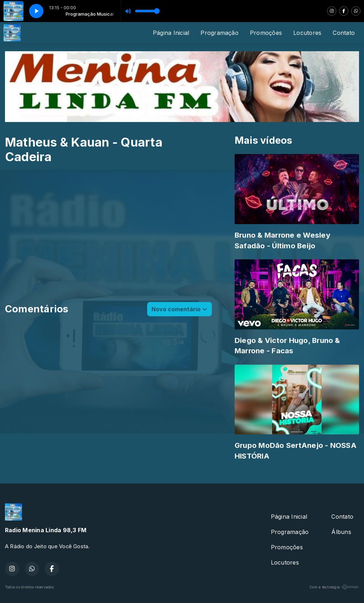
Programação (220, 33)
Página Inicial (171, 33)
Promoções (266, 33)
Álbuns (341, 532)
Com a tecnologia (334, 587)
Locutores (307, 33)
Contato (344, 33)
